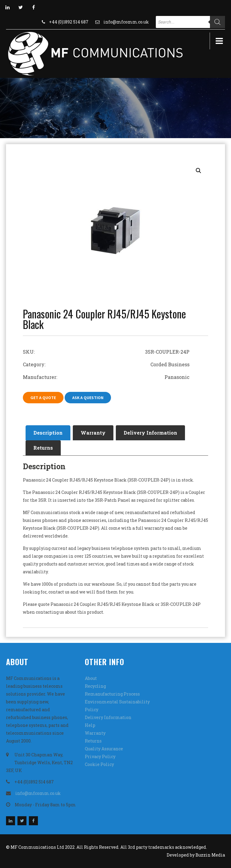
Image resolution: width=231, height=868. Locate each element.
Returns (43, 448)
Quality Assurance (104, 749)
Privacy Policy (100, 756)
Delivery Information (150, 433)
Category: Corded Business (106, 364)
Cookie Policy (99, 764)
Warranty (93, 433)
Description (48, 433)
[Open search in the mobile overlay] (190, 22)
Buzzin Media (210, 855)
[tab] (48, 433)
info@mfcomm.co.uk (126, 22)
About (91, 678)
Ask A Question (88, 398)
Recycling (95, 686)
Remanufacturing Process (112, 694)
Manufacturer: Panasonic (106, 377)
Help (90, 725)
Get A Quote (43, 398)
